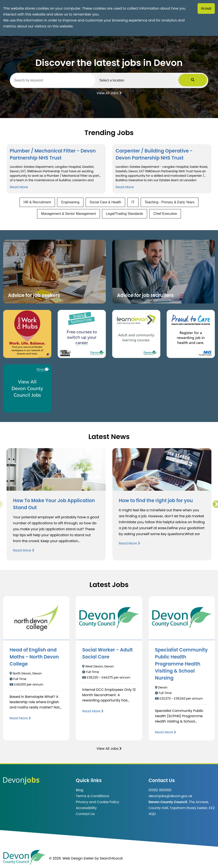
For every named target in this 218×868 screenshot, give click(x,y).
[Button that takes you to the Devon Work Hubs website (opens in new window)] (27, 334)
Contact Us (85, 814)
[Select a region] (149, 80)
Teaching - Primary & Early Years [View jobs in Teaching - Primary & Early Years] (170, 202)
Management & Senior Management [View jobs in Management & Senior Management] (68, 214)
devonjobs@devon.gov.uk (170, 796)
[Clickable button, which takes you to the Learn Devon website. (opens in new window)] (136, 334)
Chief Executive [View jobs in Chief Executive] (165, 214)
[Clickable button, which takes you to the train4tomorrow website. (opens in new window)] (82, 334)
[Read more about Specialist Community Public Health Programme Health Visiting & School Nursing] (166, 732)
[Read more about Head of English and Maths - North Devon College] (20, 718)
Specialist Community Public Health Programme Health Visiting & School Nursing (181, 664)
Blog (80, 790)
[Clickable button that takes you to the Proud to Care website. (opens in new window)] (191, 334)
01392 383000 (160, 790)
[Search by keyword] (57, 80)
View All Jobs (109, 93)
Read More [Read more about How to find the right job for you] (129, 543)
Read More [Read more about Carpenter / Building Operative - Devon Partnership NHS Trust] (125, 187)
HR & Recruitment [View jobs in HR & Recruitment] (37, 202)
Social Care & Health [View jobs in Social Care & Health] (105, 202)
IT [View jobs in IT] (133, 202)
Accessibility (86, 808)
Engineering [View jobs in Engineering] (70, 202)
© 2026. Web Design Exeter (71, 858)
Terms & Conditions (92, 796)
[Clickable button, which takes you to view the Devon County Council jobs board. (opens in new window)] (27, 388)
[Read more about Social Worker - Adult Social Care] (93, 711)
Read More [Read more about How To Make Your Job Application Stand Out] (24, 550)
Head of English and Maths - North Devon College (34, 657)
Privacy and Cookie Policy (97, 802)
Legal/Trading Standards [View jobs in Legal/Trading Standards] (125, 214)
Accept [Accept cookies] (206, 8)
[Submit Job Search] (201, 80)
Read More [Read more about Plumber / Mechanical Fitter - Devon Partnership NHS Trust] (19, 187)
